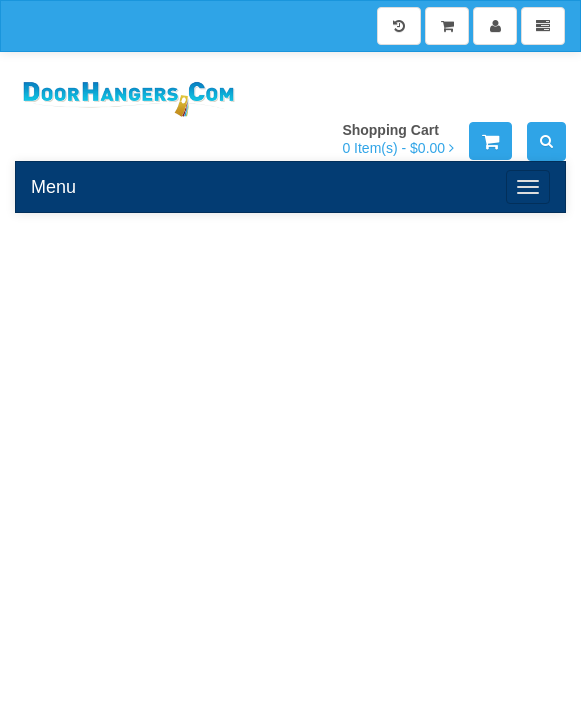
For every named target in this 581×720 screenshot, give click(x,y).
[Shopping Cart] (447, 26)
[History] (399, 26)
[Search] (546, 141)
